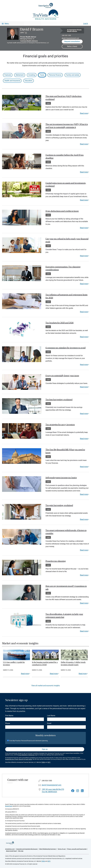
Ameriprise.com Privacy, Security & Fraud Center (19, 759)
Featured (8, 75)
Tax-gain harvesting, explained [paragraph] (59, 505)
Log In (86, 24)
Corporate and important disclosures (27, 849)
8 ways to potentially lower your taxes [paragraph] (62, 376)
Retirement (20, 75)
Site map (21, 851)
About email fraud (11, 851)
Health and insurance (12, 81)
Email (49, 723)
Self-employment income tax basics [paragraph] (61, 478)
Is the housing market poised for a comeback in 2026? (45, 664)
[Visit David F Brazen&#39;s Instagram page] (78, 791)
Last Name (51, 716)
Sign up (45, 749)
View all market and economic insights (46, 686)
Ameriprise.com (10, 849)
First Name (9, 716)
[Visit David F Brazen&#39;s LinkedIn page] (82, 791)
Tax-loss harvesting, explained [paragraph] (59, 400)
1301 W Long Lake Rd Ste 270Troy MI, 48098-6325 (53, 791)
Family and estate (73, 75)
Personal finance (55, 75)
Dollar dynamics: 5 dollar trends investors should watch (73, 664)
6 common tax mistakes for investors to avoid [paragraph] (66, 348)
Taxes (42, 75)
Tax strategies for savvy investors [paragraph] (60, 425)
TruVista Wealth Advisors (29, 41)
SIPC (49, 762)
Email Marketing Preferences (26, 755)
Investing (32, 75)
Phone (8, 723)
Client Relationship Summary (48, 849)
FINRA (43, 762)
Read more (84, 113)
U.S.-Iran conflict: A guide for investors (14, 664)
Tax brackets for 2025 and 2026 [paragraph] (60, 323)
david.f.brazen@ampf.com (70, 38)
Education (29, 81)
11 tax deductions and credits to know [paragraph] (62, 211)
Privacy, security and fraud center (77, 849)
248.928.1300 (66, 35)
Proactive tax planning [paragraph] (56, 561)
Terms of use (62, 849)
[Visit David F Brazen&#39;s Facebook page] (73, 791)
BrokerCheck (9, 806)
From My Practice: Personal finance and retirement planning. (29, 741)
